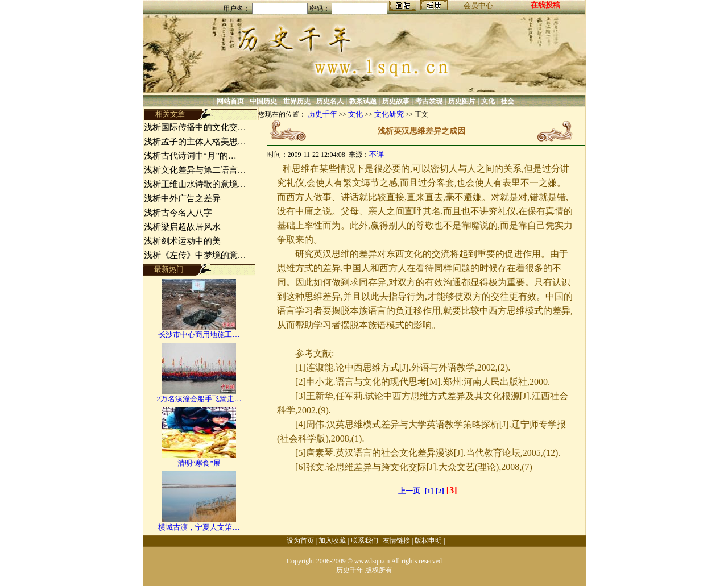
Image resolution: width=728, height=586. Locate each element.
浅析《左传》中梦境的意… (195, 255)
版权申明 (428, 541)
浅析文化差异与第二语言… (195, 170)
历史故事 (396, 101)
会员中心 (478, 5)
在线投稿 (545, 5)
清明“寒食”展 (199, 463)
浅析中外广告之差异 (182, 198)
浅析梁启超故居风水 (182, 227)
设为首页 (300, 541)
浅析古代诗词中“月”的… (190, 156)
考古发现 (429, 101)
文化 (488, 101)
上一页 (409, 491)
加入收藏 (332, 541)
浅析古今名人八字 (178, 213)
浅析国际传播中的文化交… (195, 127)
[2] (440, 491)
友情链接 (396, 541)
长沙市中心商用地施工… (199, 334)
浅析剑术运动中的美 (182, 241)
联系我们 (365, 541)
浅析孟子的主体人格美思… (195, 142)
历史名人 (330, 101)
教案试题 (363, 101)
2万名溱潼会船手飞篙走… (199, 399)
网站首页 (230, 101)
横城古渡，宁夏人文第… (199, 527)
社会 (507, 101)
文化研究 (389, 114)
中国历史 (263, 101)
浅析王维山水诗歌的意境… (195, 184)
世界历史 (297, 101)
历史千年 (322, 114)
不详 (377, 154)
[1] (429, 491)
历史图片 (462, 101)
